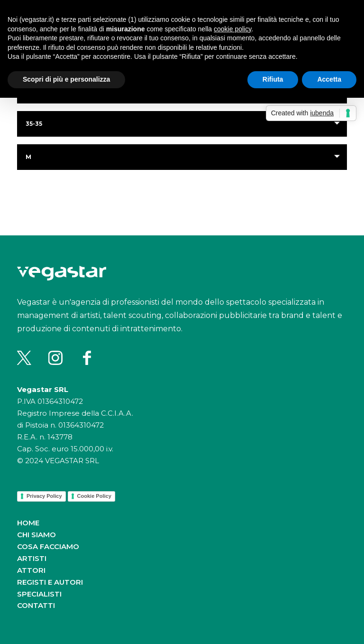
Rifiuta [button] (273, 79)
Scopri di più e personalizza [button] (66, 79)
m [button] (28, 157)
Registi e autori (50, 582)
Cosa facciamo (48, 546)
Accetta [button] (329, 79)
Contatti (36, 605)
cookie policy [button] (232, 29)
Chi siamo (36, 535)
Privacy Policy (44, 496)
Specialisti (39, 594)
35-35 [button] (34, 124)
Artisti (32, 558)
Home (28, 523)
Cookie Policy (94, 496)
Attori (31, 570)
